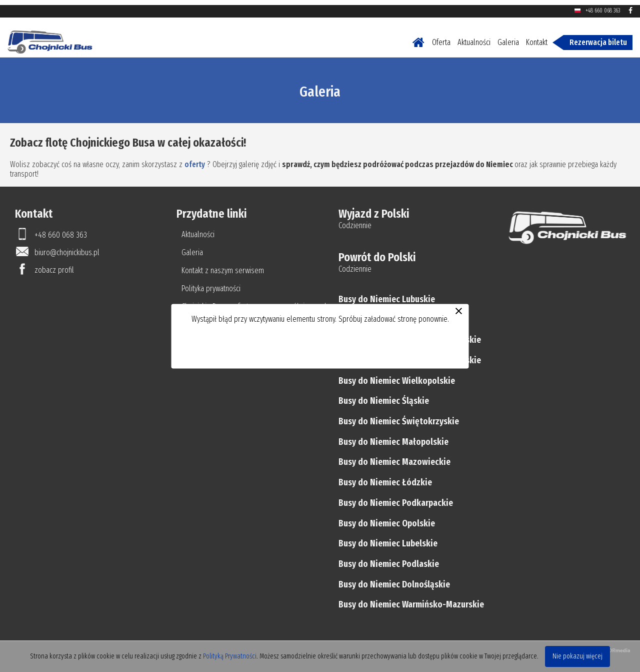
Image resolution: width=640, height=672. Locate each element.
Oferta (441, 37)
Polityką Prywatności (230, 656)
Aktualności (474, 37)
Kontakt (537, 37)
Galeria (508, 37)
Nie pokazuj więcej (577, 656)
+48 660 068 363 (603, 6)
